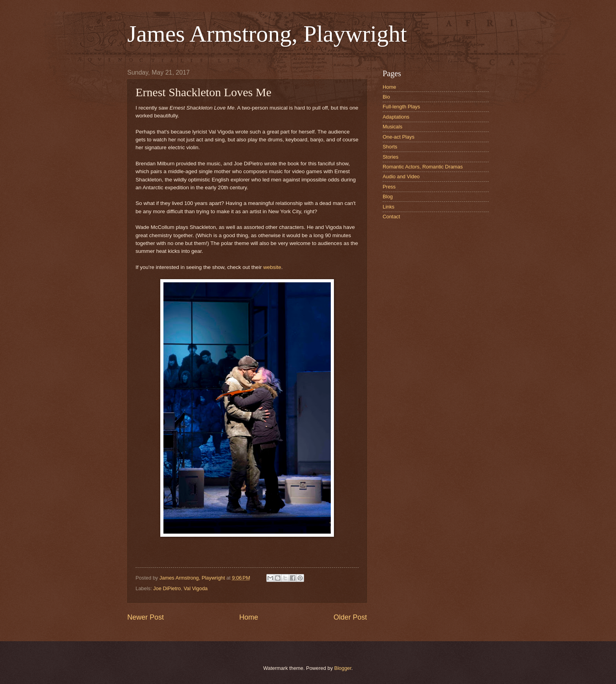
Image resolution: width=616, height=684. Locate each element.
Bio (386, 97)
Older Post (350, 617)
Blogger (343, 668)
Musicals (392, 127)
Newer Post (146, 617)
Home (249, 617)
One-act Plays (399, 137)
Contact (391, 217)
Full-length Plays (401, 107)
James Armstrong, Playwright (267, 34)
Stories (390, 157)
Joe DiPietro (167, 588)
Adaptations (396, 117)
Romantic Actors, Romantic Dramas (423, 167)
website (272, 267)
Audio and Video (401, 176)
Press (389, 187)
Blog (388, 197)
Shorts (390, 147)
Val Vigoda (195, 588)
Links (389, 207)
